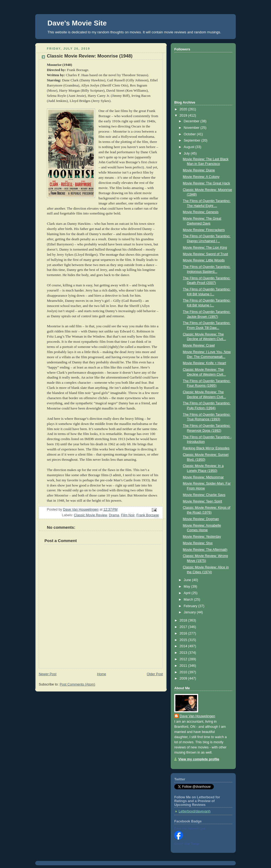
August (190, 147)
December (192, 121)
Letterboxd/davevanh (195, 811)
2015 (184, 640)
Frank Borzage (148, 515)
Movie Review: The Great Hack (207, 183)
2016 (184, 633)
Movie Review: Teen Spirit (203, 501)
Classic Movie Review (91, 515)
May (187, 587)
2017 (184, 627)
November (192, 128)
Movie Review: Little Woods (204, 260)
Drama (114, 515)
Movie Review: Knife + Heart (204, 363)
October (190, 134)
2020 (184, 109)
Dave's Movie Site (77, 23)
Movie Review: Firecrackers (204, 230)
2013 (184, 653)
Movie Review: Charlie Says (204, 495)
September (193, 140)
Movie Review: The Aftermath (205, 550)
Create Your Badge (187, 844)
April (188, 593)
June (188, 580)
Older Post (155, 674)
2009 (184, 678)
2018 (184, 620)
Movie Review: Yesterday (202, 537)
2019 (184, 116)
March (189, 600)
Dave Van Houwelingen (197, 716)
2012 (184, 659)
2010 (184, 672)
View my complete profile (199, 759)
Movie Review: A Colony (201, 177)
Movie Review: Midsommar (203, 477)
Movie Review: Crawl (199, 345)
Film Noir (128, 515)
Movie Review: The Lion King (205, 248)
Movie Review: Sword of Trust (206, 254)
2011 (184, 666)
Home (102, 674)
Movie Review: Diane (199, 170)
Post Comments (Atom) (77, 684)
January (190, 612)
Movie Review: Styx (198, 543)
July (187, 153)
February (191, 606)
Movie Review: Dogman (201, 519)
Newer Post (48, 674)
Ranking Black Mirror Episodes (206, 448)
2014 (184, 646)
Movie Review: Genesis (201, 212)
